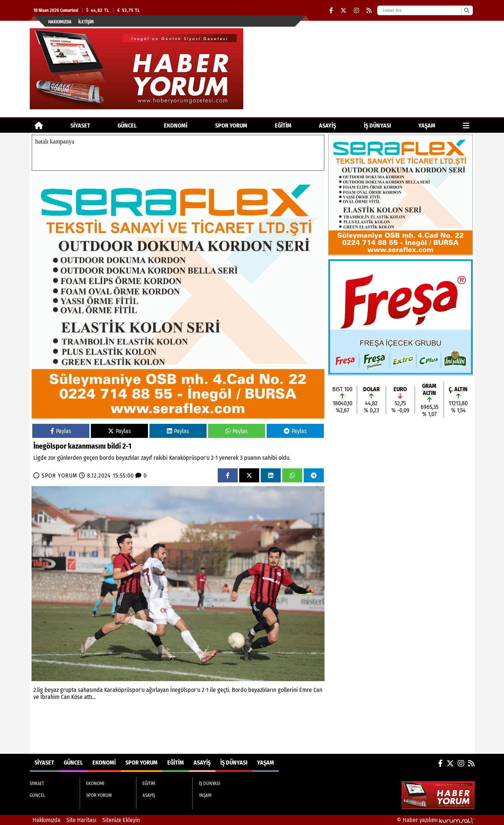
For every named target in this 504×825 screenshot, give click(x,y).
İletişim (86, 22)
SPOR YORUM (231, 126)
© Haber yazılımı (436, 820)
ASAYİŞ (327, 126)
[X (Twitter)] (343, 11)
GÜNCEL (127, 126)
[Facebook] (331, 11)
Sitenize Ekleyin (121, 820)
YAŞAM (427, 126)
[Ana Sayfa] (39, 126)
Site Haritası (81, 820)
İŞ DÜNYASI (377, 126)
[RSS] (369, 11)
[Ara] (466, 10)
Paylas (61, 431)
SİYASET (80, 126)
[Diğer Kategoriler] (466, 126)
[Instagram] (356, 11)
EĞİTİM (283, 126)
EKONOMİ (176, 126)
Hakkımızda (60, 22)
